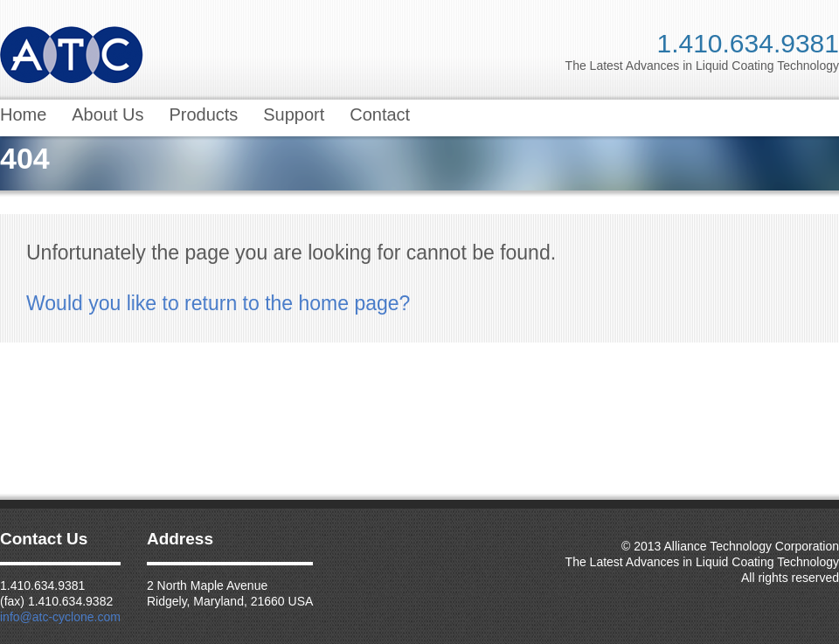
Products (203, 114)
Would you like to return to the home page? (218, 303)
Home (23, 114)
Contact (380, 114)
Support (294, 114)
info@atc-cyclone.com (60, 617)
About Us (107, 114)
